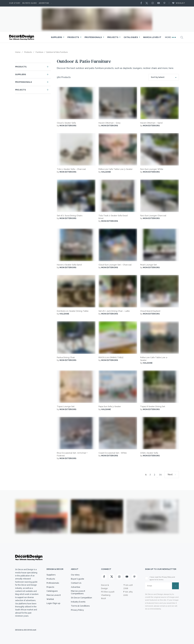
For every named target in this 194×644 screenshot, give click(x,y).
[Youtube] (159, 3)
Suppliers (57, 37)
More (171, 37)
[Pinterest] (165, 3)
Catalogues (131, 37)
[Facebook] (142, 3)
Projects (113, 37)
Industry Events (78, 602)
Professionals (93, 37)
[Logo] (22, 37)
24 (160, 475)
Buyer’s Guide (30, 3)
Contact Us (76, 583)
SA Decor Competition (81, 598)
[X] (147, 3)
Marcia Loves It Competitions (78, 592)
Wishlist (177, 3)
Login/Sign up (53, 603)
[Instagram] (153, 3)
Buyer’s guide (78, 579)
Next (170, 475)
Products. (21, 67)
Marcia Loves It (152, 37)
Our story (15, 3)
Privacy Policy (77, 610)
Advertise (44, 3)
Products (73, 37)
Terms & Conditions (80, 606)
